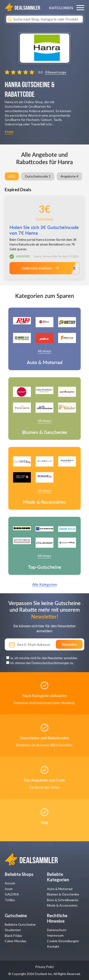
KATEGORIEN (61, 8)
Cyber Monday (16, 941)
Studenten (13, 930)
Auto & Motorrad (60, 889)
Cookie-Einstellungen (63, 941)
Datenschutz (57, 930)
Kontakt (53, 946)
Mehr (9, 132)
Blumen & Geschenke (63, 894)
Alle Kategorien (45, 584)
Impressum (55, 935)
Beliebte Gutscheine (20, 924)
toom (9, 889)
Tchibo (10, 900)
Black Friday (13, 935)
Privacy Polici (44, 967)
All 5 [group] (12, 176)
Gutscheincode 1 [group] (38, 176)
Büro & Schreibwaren (63, 900)
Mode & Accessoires (62, 905)
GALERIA (12, 894)
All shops (44, 351)
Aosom (10, 883)
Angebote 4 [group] (69, 176)
